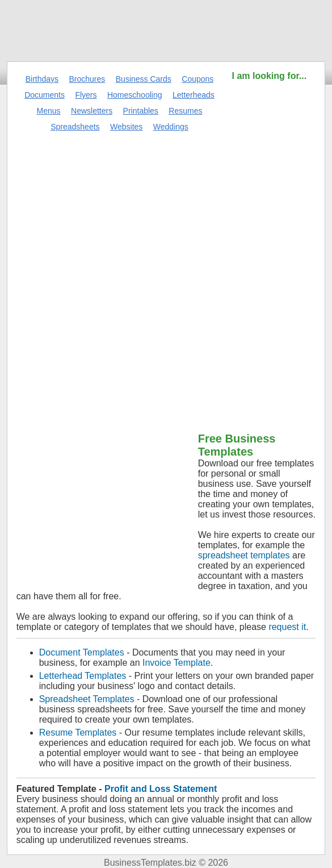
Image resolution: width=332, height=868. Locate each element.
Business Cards (144, 79)
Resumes (185, 111)
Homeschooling (135, 95)
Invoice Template (176, 663)
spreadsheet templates (244, 555)
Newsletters (92, 111)
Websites (126, 127)
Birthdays (42, 79)
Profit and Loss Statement (161, 789)
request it (287, 627)
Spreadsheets (75, 127)
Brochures (87, 79)
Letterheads (194, 95)
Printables (141, 111)
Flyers (86, 95)
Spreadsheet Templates (87, 699)
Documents (45, 95)
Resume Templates (78, 733)
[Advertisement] (269, 253)
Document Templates (82, 652)
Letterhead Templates (83, 676)
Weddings (171, 127)
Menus (49, 111)
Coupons (197, 79)
